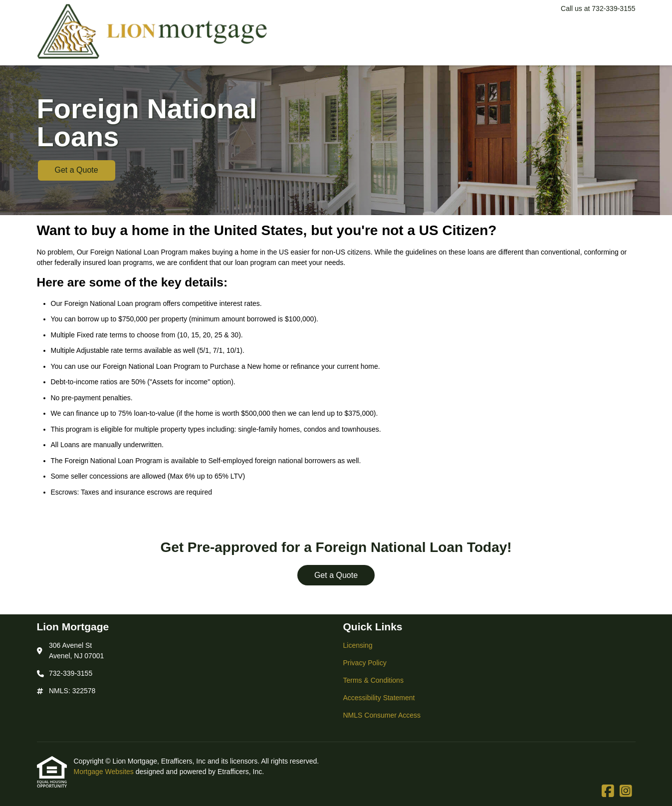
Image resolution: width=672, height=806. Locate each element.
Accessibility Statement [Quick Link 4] (379, 698)
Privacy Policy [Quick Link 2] (365, 663)
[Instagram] (626, 792)
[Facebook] (608, 792)
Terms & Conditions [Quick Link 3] (373, 680)
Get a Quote (77, 170)
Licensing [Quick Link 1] (358, 645)
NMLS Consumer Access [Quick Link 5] (382, 715)
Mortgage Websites (105, 772)
